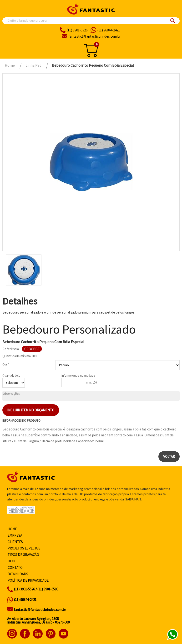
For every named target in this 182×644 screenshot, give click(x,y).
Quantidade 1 (11, 376)
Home (12, 529)
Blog (12, 561)
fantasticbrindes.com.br (94, 36)
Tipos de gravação (23, 555)
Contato (15, 567)
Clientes (15, 542)
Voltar (169, 457)
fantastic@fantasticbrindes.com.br (40, 610)
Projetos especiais (24, 548)
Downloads (18, 574)
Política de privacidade (28, 580)
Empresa (15, 535)
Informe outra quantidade (78, 376)
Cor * (6, 364)
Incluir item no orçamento (31, 410)
